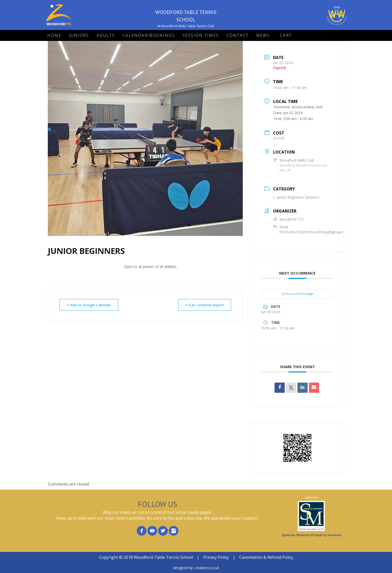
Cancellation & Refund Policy (266, 557)
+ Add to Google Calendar (89, 305)
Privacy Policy (216, 557)
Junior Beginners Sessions (296, 197)
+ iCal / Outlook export (204, 305)
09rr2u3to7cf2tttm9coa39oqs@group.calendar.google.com (328, 232)
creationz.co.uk (207, 568)
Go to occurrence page (297, 293)
